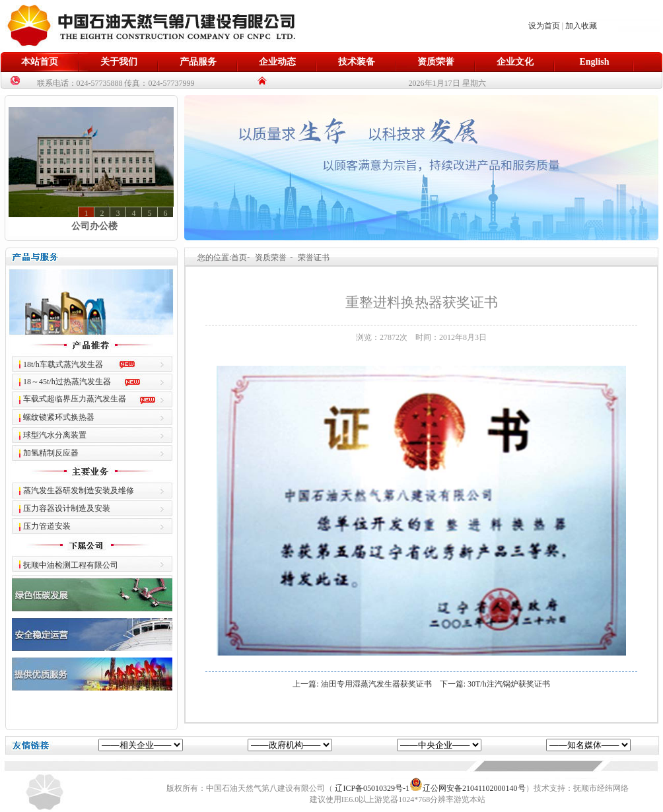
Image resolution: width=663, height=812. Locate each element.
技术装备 (357, 62)
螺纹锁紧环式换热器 (59, 417)
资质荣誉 (436, 62)
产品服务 (198, 62)
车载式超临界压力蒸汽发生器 (75, 399)
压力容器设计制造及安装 (67, 508)
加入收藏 (581, 26)
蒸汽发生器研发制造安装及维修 (79, 491)
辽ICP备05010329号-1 (372, 788)
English (594, 62)
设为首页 (544, 26)
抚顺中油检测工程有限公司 (71, 565)
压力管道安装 (47, 526)
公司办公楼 (94, 226)
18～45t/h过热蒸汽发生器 (67, 382)
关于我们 (119, 62)
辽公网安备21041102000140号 (468, 788)
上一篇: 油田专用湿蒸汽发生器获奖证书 (362, 684)
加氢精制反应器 (51, 453)
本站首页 (40, 62)
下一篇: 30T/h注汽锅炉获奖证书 (495, 684)
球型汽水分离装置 (55, 435)
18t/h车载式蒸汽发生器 (63, 364)
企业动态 (277, 62)
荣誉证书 (314, 257)
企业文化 (515, 62)
